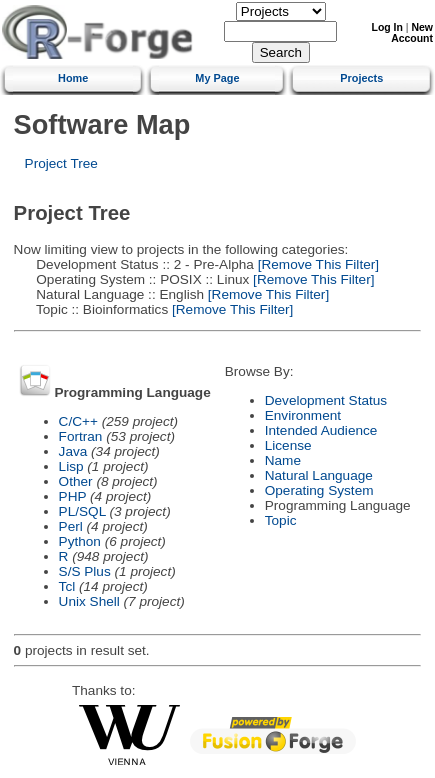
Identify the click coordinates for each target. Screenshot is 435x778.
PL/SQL (82, 511)
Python (80, 541)
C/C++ (78, 421)
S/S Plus (85, 571)
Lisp (71, 466)
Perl (71, 526)
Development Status (326, 400)
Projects (361, 78)
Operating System (319, 490)
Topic (281, 520)
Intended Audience (321, 430)
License (288, 445)
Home (73, 78)
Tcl (67, 586)
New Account (412, 33)
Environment (303, 415)
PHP (73, 496)
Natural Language (319, 475)
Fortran (81, 436)
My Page (217, 78)
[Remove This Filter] (316, 264)
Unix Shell (89, 601)
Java (73, 451)
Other (76, 481)
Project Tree (61, 163)
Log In (387, 27)
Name (283, 460)
